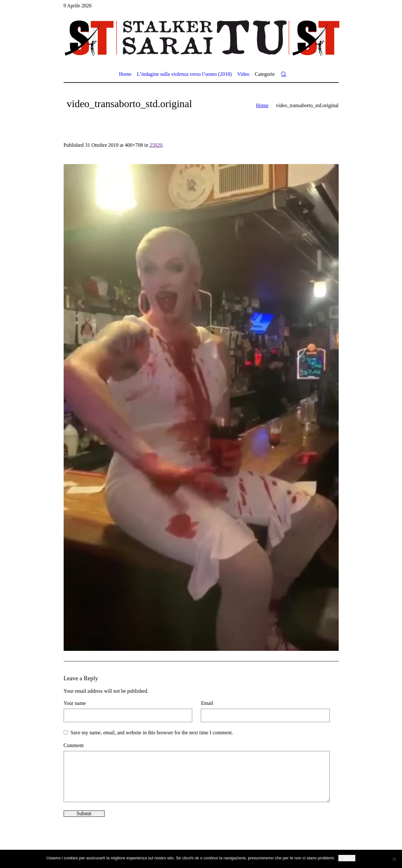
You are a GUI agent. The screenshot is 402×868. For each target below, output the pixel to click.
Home (262, 105)
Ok (347, 858)
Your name (75, 703)
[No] (394, 859)
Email (207, 703)
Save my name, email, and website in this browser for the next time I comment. (152, 733)
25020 (156, 145)
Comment (74, 745)
